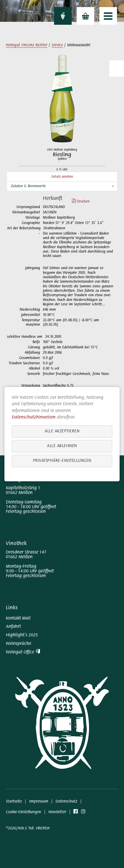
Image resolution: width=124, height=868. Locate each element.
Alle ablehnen (62, 446)
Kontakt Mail (18, 618)
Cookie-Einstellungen (24, 812)
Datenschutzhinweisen (34, 417)
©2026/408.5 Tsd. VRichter (28, 828)
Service (57, 45)
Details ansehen (62, 177)
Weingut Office (23, 652)
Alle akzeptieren (62, 431)
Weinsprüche (19, 644)
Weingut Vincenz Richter (27, 45)
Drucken (78, 202)
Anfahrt (13, 627)
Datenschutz (66, 802)
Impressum (39, 802)
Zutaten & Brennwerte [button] (28, 186)
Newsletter (57, 812)
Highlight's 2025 (22, 635)
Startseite (14, 802)
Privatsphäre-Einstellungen (62, 461)
